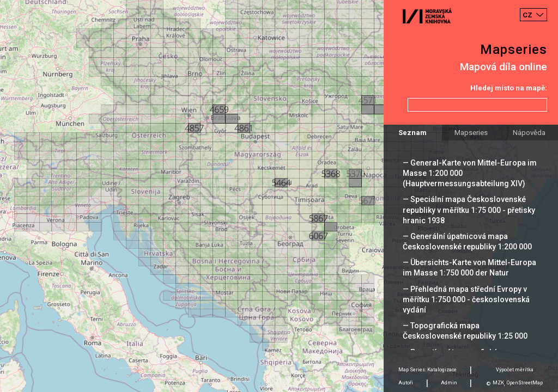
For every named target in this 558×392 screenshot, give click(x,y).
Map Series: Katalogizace (427, 370)
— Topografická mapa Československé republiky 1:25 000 (465, 331)
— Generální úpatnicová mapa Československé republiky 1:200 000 (467, 241)
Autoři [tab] (406, 383)
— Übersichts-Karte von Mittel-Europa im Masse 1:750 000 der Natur (469, 268)
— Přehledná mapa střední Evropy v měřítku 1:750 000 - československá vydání (466, 299)
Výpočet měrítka (515, 370)
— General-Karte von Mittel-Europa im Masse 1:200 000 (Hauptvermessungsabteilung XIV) (470, 173)
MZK (498, 383)
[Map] (279, 196)
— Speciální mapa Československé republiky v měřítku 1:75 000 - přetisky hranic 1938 (469, 210)
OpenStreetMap (525, 383)
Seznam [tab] (413, 133)
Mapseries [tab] (471, 133)
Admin (449, 383)
